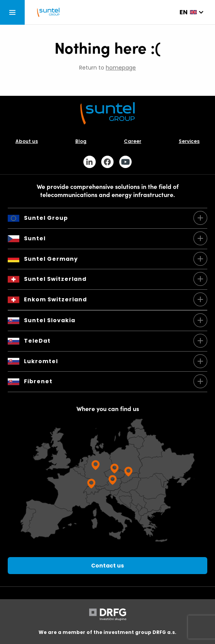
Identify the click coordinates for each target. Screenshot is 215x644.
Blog (81, 141)
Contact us (107, 566)
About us (27, 141)
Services (189, 141)
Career (133, 141)
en (184, 12)
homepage (121, 68)
